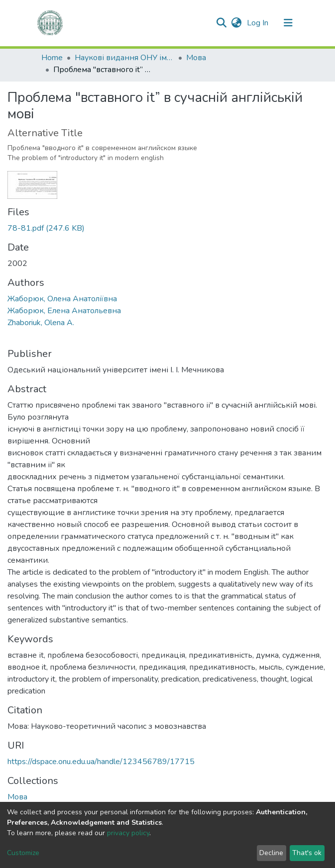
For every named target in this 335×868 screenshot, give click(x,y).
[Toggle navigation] (288, 23)
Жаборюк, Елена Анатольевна (64, 311)
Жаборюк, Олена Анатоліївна (62, 299)
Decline (271, 853)
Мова (196, 58)
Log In (259, 23)
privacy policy (128, 833)
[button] (237, 23)
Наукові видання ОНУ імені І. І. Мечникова (124, 58)
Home (52, 58)
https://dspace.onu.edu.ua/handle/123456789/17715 (101, 762)
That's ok (307, 853)
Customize (23, 853)
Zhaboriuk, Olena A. (41, 323)
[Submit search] (222, 23)
